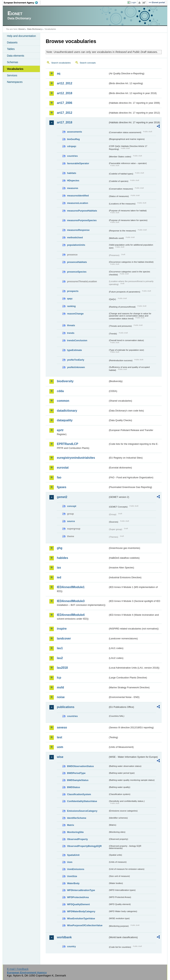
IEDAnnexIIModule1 (71, 587)
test (59, 737)
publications (66, 707)
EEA (22, 3)
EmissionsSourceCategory (82, 811)
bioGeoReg (73, 139)
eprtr (60, 430)
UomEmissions (76, 869)
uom (60, 747)
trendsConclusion (77, 340)
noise (61, 697)
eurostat (63, 468)
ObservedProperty (77, 839)
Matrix (71, 825)
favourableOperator (78, 163)
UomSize (72, 876)
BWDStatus (73, 787)
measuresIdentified (78, 196)
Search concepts (88, 63)
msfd (60, 687)
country (71, 946)
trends (71, 333)
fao (59, 477)
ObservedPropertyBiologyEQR (84, 846)
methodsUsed (75, 237)
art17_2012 (64, 113)
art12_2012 (64, 83)
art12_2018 (64, 93)
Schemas (12, 62)
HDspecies (73, 180)
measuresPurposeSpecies (82, 220)
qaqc (70, 299)
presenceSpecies (77, 272)
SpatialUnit (73, 855)
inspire (62, 629)
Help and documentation (21, 36)
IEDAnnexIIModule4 (71, 615)
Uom (70, 862)
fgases (62, 487)
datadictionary (67, 411)
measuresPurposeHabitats (82, 211)
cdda (60, 391)
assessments (74, 132)
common (63, 401)
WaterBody (73, 883)
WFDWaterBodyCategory (81, 911)
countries (72, 156)
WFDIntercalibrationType (81, 890)
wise (60, 757)
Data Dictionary (35, 29)
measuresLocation (77, 203)
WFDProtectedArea (78, 897)
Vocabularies (15, 69)
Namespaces (15, 82)
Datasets (12, 42)
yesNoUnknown (76, 367)
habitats (72, 173)
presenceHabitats (77, 262)
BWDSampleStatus (78, 780)
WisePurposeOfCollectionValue (85, 925)
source (71, 521)
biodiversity (65, 381)
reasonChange (75, 314)
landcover (64, 638)
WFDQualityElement (78, 904)
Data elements (15, 56)
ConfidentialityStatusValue (82, 801)
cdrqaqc (72, 146)
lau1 (60, 648)
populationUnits (76, 245)
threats (71, 325)
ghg (59, 548)
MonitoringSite (75, 832)
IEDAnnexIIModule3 (71, 601)
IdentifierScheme (77, 818)
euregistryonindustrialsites (76, 458)
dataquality (65, 420)
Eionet (22, 29)
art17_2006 (64, 103)
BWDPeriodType (76, 773)
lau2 (60, 658)
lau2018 (62, 668)
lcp (59, 678)
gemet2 (62, 497)
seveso (62, 727)
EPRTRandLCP (67, 444)
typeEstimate (74, 350)
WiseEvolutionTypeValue (81, 918)
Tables (11, 49)
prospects (73, 291)
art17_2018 (64, 122)
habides (62, 558)
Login (133, 2)
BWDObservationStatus (80, 766)
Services (12, 75)
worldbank (64, 937)
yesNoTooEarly (76, 360)
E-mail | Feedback (18, 969)
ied (59, 577)
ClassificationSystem (79, 794)
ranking (71, 306)
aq (59, 73)
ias (59, 568)
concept (72, 506)
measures (73, 188)
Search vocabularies (61, 63)
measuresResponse (78, 230)
